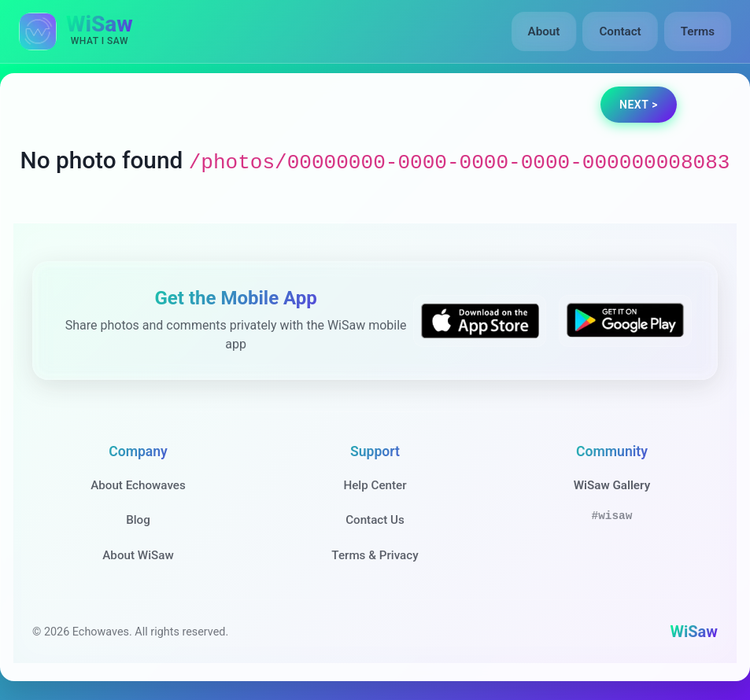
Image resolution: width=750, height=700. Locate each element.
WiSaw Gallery (612, 485)
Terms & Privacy (375, 555)
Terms (698, 31)
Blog (138, 520)
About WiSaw (138, 555)
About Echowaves (138, 485)
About (544, 31)
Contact (620, 31)
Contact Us (375, 520)
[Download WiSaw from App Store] (480, 321)
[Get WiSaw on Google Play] (625, 321)
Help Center (375, 485)
